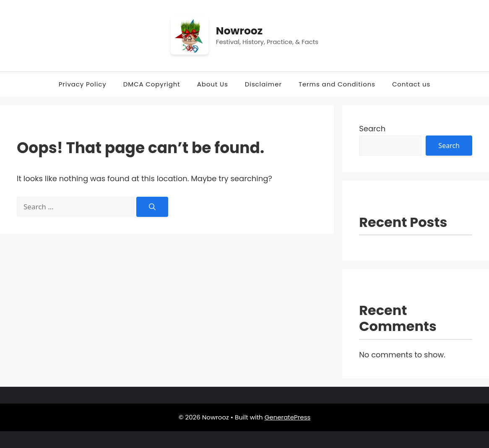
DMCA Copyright (152, 84)
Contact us (411, 84)
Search (372, 129)
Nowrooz (239, 31)
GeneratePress (288, 417)
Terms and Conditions (337, 84)
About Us (213, 84)
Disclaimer (263, 84)
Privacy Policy (83, 84)
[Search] (152, 207)
